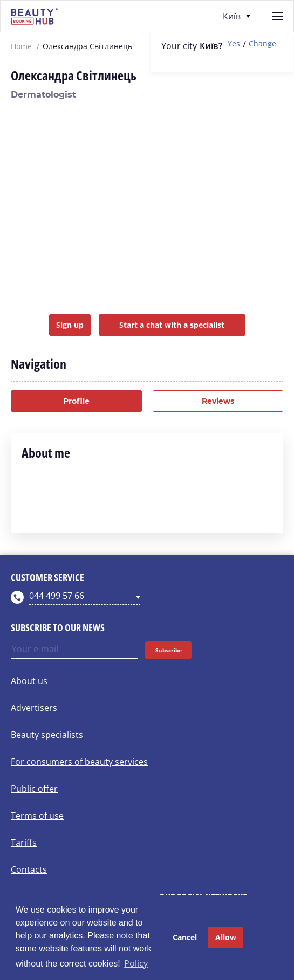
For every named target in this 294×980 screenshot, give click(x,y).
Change (262, 44)
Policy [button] (136, 963)
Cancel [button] (185, 937)
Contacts (29, 869)
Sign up (70, 325)
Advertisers (34, 708)
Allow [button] (226, 937)
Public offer (34, 789)
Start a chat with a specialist (172, 325)
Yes (234, 44)
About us (29, 681)
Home (21, 46)
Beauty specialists (47, 735)
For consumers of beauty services (79, 762)
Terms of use (37, 816)
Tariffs (24, 843)
